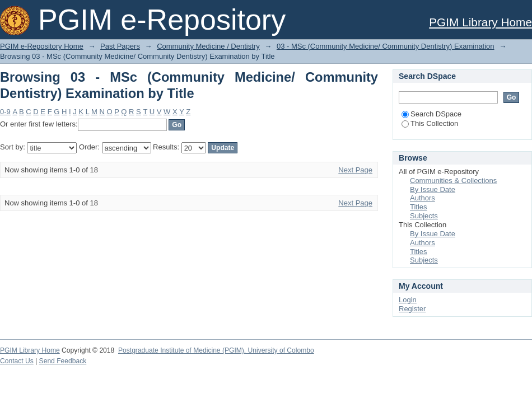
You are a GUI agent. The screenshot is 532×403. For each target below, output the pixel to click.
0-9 (5, 112)
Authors (423, 198)
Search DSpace (431, 114)
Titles (419, 207)
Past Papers (120, 46)
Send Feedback (63, 361)
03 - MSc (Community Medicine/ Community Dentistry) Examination (386, 46)
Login (408, 300)
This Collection (430, 123)
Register (412, 309)
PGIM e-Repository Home (42, 46)
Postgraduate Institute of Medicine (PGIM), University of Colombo (216, 350)
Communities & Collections (453, 181)
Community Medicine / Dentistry (208, 46)
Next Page (355, 170)
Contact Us (17, 361)
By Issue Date (433, 189)
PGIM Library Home (480, 22)
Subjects (424, 216)
